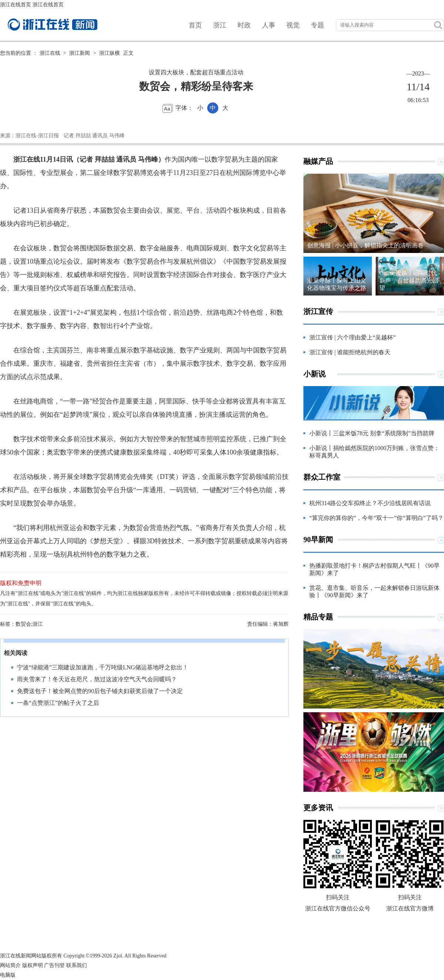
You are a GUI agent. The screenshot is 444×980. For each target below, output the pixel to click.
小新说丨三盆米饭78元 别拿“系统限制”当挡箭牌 (372, 433)
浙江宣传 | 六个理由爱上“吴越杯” (352, 337)
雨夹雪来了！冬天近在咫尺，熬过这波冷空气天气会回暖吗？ (97, 679)
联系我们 (77, 965)
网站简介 (10, 965)
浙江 (220, 25)
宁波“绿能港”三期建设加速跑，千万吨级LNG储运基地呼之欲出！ (103, 667)
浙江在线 (50, 53)
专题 (317, 25)
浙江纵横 (110, 53)
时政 (244, 25)
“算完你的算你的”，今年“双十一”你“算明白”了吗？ (376, 518)
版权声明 (33, 965)
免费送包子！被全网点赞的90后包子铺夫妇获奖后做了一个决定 (100, 691)
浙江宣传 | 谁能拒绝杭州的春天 (350, 352)
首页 (195, 25)
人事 (269, 25)
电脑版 (8, 975)
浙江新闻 (80, 53)
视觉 (293, 25)
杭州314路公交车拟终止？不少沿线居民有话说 (370, 503)
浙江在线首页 (16, 5)
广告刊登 (54, 965)
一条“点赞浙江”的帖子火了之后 (58, 703)
